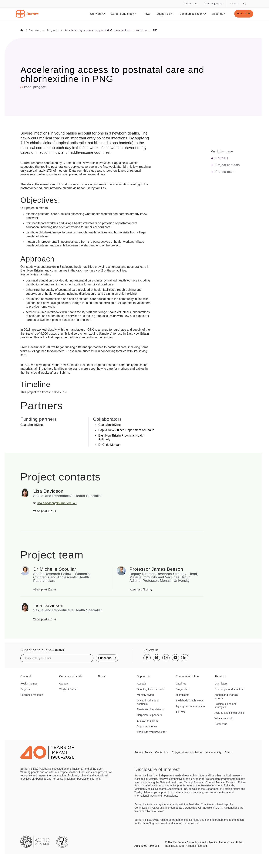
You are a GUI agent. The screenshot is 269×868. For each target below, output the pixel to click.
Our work (97, 14)
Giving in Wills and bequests (148, 702)
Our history (221, 683)
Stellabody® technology (190, 700)
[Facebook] (147, 658)
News (147, 14)
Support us (164, 14)
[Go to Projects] (53, 31)
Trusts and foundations (150, 709)
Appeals (142, 683)
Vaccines (181, 683)
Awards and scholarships (229, 713)
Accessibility (214, 752)
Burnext (180, 712)
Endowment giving (148, 720)
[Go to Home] (22, 31)
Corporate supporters (149, 715)
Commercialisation (192, 14)
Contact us (190, 4)
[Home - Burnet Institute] (27, 14)
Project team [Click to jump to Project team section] (225, 172)
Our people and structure (229, 689)
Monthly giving (145, 695)
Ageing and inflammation (190, 706)
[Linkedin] (185, 658)
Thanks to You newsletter (152, 732)
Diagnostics (183, 689)
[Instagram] (166, 658)
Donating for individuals (151, 689)
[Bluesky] (156, 658)
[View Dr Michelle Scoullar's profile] (70, 590)
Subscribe (107, 658)
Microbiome (183, 695)
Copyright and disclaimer (187, 752)
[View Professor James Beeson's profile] (166, 590)
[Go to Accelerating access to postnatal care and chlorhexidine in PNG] (111, 31)
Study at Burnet (68, 689)
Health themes (29, 683)
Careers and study (124, 14)
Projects (25, 689)
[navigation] (134, 10)
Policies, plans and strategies (225, 705)
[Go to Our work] (35, 31)
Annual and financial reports (226, 696)
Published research (32, 695)
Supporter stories (147, 726)
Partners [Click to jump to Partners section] (222, 158)
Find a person (214, 4)
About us (219, 14)
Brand (228, 752)
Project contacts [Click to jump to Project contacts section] (228, 165)
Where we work (224, 718)
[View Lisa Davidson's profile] (70, 511)
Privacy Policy (143, 752)
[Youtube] (175, 658)
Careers (64, 683)
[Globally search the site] (237, 4)
